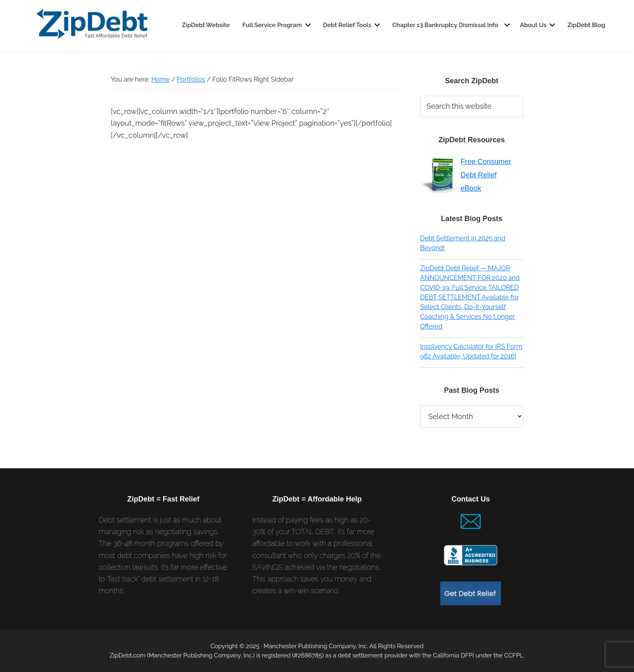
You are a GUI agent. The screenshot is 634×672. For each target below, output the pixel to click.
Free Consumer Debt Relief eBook (486, 175)
